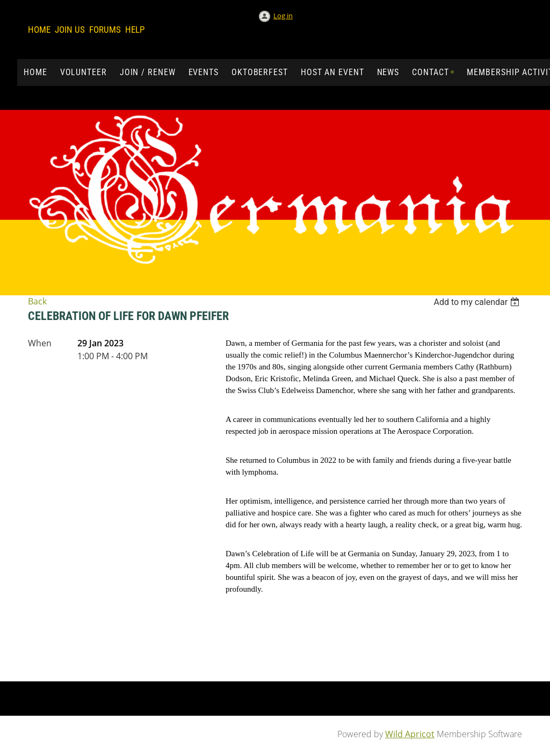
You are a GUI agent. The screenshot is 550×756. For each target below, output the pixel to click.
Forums (105, 30)
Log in (283, 16)
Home (39, 30)
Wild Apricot (410, 734)
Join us (70, 30)
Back (37, 301)
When (40, 343)
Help (135, 30)
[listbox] (478, 302)
